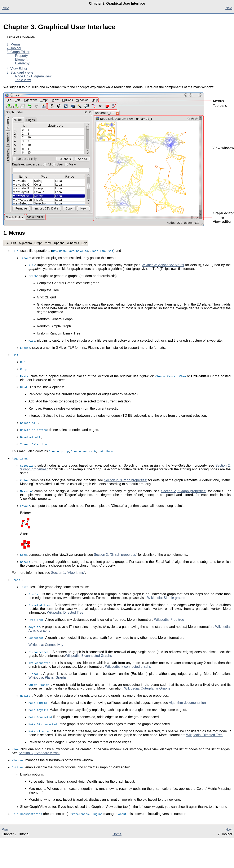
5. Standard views (20, 72)
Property (21, 56)
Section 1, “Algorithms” (68, 573)
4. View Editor (17, 69)
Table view (23, 80)
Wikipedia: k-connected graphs (128, 667)
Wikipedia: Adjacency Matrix (163, 265)
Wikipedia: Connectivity (46, 645)
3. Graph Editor (18, 52)
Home (117, 834)
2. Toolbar (14, 48)
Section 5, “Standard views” (39, 753)
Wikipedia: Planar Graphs (47, 677)
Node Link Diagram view (33, 76)
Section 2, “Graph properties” (126, 480)
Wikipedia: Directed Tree (65, 612)
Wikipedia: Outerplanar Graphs (147, 688)
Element (21, 59)
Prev (5, 8)
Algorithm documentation (187, 703)
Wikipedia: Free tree (169, 620)
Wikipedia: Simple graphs (166, 598)
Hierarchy (22, 63)
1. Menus (14, 44)
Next (229, 8)
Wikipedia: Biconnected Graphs (88, 656)
